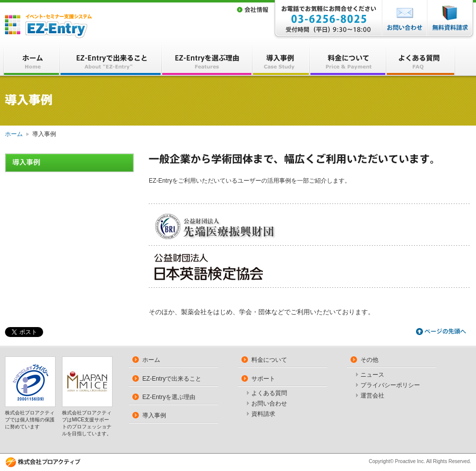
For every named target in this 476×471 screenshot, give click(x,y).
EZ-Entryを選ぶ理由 (169, 397)
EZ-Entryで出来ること (172, 379)
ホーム (14, 134)
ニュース (372, 375)
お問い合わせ (269, 404)
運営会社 (372, 396)
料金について (269, 360)
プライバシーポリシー (390, 386)
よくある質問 (269, 394)
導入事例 (154, 415)
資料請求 (263, 414)
